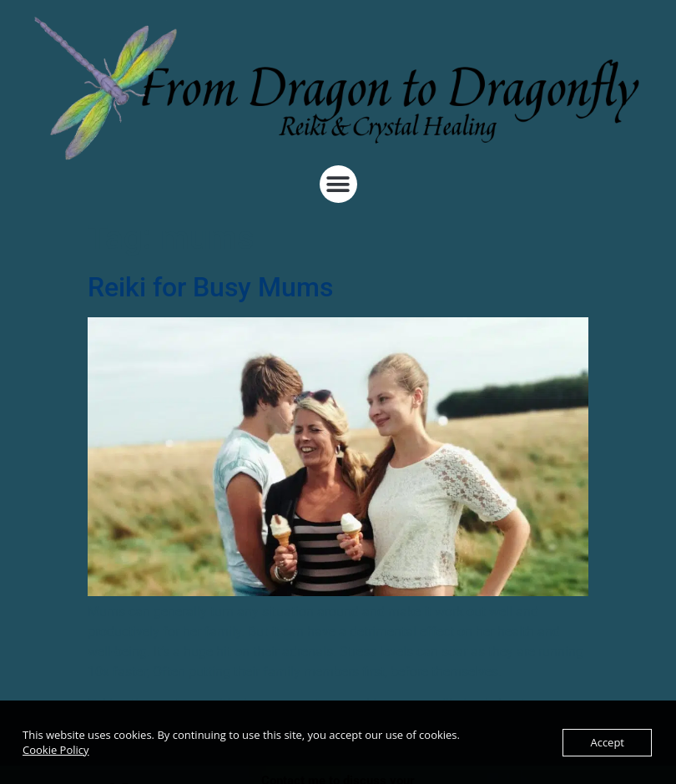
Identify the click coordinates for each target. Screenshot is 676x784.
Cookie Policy (56, 750)
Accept (607, 742)
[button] (338, 184)
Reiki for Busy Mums (210, 287)
